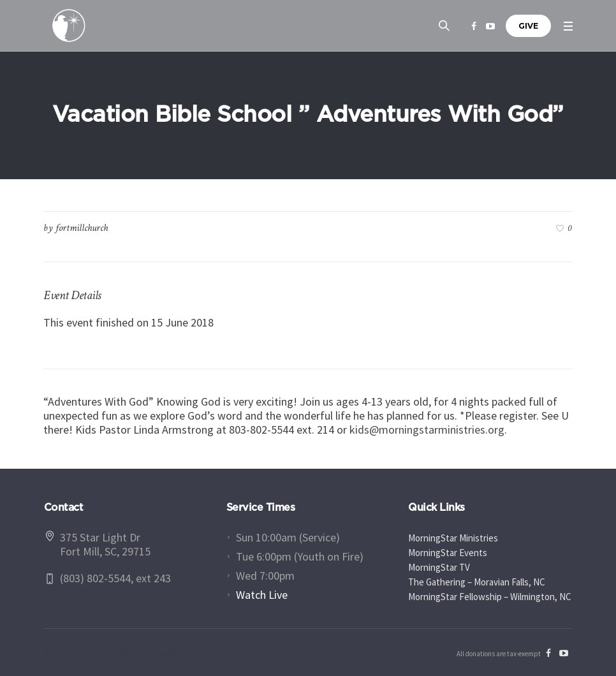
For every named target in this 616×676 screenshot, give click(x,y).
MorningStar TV (439, 567)
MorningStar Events (448, 553)
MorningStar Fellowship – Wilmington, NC (490, 597)
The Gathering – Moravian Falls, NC (477, 582)
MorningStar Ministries (453, 538)
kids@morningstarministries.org (427, 430)
